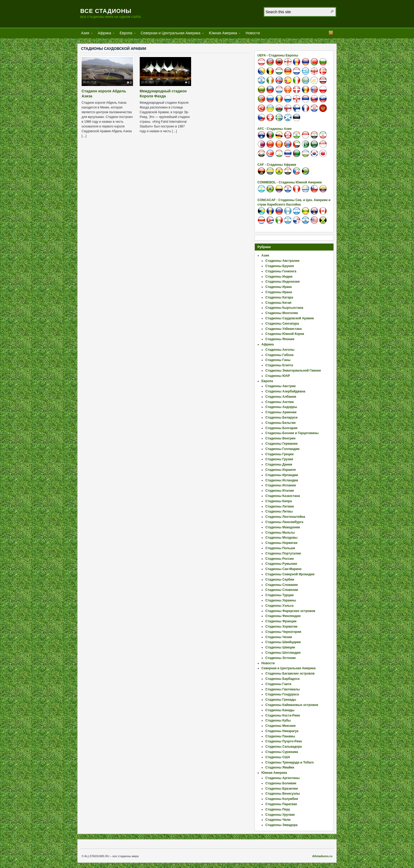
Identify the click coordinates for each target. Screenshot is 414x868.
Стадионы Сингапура (282, 324)
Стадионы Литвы (279, 511)
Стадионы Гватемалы (283, 689)
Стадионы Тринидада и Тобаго (290, 762)
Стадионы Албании (281, 397)
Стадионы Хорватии (281, 627)
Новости (253, 33)
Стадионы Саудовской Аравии (290, 318)
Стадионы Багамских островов (290, 673)
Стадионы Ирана (279, 292)
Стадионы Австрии (281, 386)
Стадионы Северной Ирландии (290, 574)
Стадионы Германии (281, 444)
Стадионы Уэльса (279, 606)
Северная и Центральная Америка (171, 34)
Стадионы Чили (278, 820)
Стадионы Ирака (279, 287)
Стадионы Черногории (283, 632)
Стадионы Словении (282, 590)
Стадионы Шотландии (283, 653)
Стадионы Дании (279, 464)
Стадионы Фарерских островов (290, 611)
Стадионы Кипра (279, 501)
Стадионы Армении (281, 412)
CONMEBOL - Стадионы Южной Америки (290, 182)
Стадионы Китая (278, 303)
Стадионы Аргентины (283, 778)
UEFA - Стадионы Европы (278, 55)
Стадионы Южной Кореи (285, 334)
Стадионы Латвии (280, 506)
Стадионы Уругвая (280, 815)
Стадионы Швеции (280, 647)
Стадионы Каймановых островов (292, 705)
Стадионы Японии (280, 339)
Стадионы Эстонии (281, 658)
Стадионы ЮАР (278, 376)
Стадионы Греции (279, 454)
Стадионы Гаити (278, 684)
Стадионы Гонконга (281, 271)
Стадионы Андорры (281, 407)
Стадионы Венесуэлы (283, 794)
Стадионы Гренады (281, 700)
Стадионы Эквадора (281, 825)
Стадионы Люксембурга (284, 522)
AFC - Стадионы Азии (274, 129)
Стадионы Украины (281, 600)
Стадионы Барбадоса (282, 679)
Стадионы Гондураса (282, 694)
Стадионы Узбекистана (284, 329)
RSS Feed (331, 33)
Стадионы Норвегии (281, 543)
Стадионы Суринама (282, 752)
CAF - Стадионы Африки (277, 165)
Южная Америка (223, 34)
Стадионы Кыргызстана (284, 308)
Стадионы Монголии (282, 313)
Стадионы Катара (279, 297)
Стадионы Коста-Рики (283, 715)
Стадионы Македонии (283, 527)
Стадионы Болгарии (281, 428)
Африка (104, 34)
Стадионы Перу (278, 809)
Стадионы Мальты (280, 533)
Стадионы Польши (280, 548)
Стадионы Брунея (280, 266)
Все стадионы (106, 11)
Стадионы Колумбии (282, 799)
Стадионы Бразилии (282, 789)
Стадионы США (278, 757)
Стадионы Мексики (280, 726)
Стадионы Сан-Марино (283, 569)
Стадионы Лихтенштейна (285, 517)
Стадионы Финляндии (283, 616)
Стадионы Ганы (278, 360)
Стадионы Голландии (282, 449)
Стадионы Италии (280, 491)
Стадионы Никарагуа (282, 731)
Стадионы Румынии (281, 564)
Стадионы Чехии (279, 637)
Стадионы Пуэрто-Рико (284, 741)
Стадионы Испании (281, 485)
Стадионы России (279, 559)
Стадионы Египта (279, 365)
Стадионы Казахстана (283, 496)
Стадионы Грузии (279, 459)
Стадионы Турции (279, 595)
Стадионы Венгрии (280, 438)
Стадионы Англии (279, 402)
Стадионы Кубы (278, 720)
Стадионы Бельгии (280, 423)
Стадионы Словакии (281, 585)
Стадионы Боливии (281, 783)
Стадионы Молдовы (281, 538)
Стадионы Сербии (280, 580)
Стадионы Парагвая (281, 804)
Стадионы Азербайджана (285, 391)
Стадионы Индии (279, 277)
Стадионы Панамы (280, 736)
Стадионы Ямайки (280, 767)
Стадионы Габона (279, 355)
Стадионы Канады (280, 710)
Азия (85, 34)
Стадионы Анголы (280, 350)
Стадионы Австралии (282, 261)
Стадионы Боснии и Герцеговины (292, 433)
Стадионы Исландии (282, 480)
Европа (126, 34)
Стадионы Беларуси (281, 418)
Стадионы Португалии (283, 553)
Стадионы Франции (281, 621)
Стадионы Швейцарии (283, 642)
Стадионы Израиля (281, 470)
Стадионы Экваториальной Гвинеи (293, 371)
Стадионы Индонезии (283, 282)
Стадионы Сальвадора (284, 747)
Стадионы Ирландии (282, 475)
